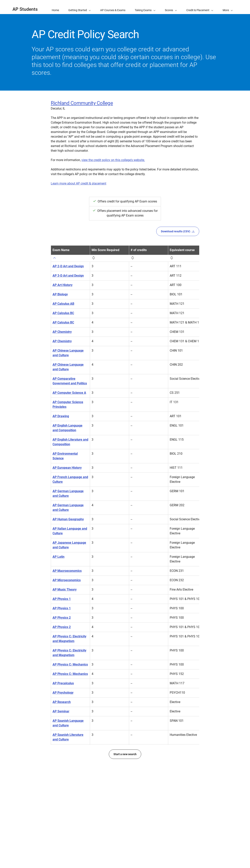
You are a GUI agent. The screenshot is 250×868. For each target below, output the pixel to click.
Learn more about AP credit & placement (79, 183)
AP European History (67, 471)
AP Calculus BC (63, 316)
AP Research (62, 705)
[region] (125, 521)
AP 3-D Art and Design (68, 278)
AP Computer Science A (69, 396)
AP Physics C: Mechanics (70, 667)
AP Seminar (61, 714)
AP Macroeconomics (67, 574)
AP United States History (70, 775)
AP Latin (58, 560)
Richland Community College (82, 103)
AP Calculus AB (63, 307)
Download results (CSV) (178, 231)
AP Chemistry (62, 335)
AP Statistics (61, 752)
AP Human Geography (68, 522)
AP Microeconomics (67, 583)
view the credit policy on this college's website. (113, 160)
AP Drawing (61, 419)
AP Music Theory (65, 592)
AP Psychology (63, 696)
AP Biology (60, 297)
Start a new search (125, 821)
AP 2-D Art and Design (68, 269)
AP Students (25, 9)
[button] (228, 7)
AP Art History (62, 288)
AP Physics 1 (62, 602)
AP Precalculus (63, 686)
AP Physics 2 (62, 621)
